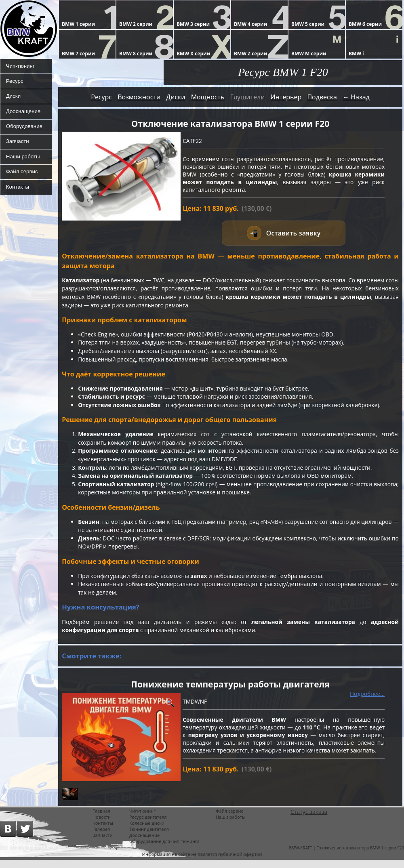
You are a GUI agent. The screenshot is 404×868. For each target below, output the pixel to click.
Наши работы (23, 164)
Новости (102, 825)
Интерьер (286, 97)
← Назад (356, 97)
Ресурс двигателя (148, 825)
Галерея (101, 837)
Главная (101, 819)
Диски (13, 99)
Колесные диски (147, 831)
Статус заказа (309, 820)
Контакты (17, 196)
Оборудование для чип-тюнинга (164, 849)
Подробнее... (367, 701)
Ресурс (14, 83)
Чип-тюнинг (20, 67)
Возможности (139, 97)
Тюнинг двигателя (149, 837)
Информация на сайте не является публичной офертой (202, 862)
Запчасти (17, 147)
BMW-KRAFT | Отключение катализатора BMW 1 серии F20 (346, 856)
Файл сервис (22, 180)
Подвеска (322, 97)
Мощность (208, 97)
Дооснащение (23, 115)
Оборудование (24, 131)
